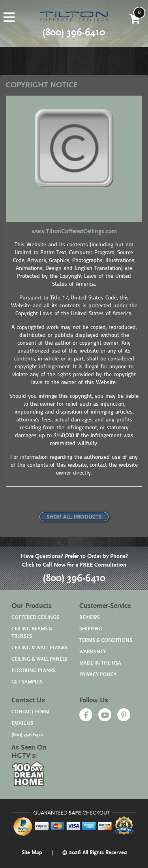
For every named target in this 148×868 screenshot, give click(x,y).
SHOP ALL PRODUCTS (74, 517)
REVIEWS (90, 618)
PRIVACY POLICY (98, 675)
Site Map (32, 853)
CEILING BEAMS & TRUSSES (32, 633)
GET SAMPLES (27, 682)
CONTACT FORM (30, 712)
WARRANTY (93, 652)
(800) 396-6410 (74, 578)
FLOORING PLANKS (34, 671)
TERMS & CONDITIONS (106, 640)
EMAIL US (22, 723)
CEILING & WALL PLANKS (39, 648)
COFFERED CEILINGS (35, 618)
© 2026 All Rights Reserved (94, 853)
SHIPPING (91, 629)
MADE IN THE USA (100, 663)
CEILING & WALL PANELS (39, 659)
